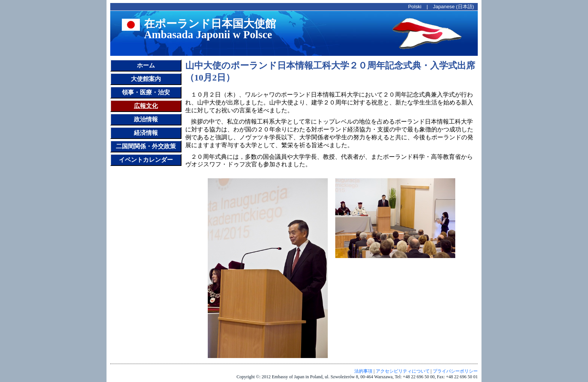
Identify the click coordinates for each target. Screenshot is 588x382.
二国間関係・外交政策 (146, 146)
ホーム (146, 65)
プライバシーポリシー (455, 371)
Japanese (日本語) (454, 7)
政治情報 (146, 119)
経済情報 (146, 133)
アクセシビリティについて (403, 371)
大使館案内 (146, 79)
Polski (415, 7)
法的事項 (363, 371)
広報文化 (146, 106)
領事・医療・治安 (146, 92)
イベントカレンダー (146, 160)
